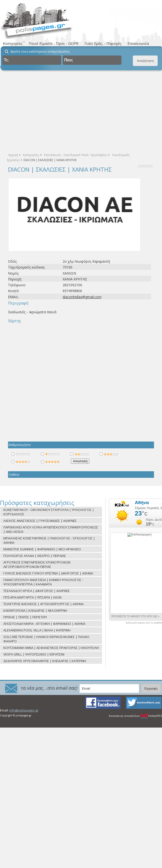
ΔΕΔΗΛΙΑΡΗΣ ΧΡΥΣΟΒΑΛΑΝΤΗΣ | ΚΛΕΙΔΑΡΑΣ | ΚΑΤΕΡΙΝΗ (45, 661)
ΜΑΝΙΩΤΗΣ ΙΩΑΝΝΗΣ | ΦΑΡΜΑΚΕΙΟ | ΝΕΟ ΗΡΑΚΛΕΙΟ (42, 549)
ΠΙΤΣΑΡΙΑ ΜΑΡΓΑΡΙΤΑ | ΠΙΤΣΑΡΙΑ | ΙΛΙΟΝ (32, 597)
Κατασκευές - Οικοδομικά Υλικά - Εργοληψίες (76, 155)
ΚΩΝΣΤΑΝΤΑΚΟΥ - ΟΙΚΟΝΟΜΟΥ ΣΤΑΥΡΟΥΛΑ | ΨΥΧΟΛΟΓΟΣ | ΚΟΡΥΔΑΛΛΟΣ (49, 512)
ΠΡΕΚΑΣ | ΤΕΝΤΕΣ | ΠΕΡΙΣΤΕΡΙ (25, 617)
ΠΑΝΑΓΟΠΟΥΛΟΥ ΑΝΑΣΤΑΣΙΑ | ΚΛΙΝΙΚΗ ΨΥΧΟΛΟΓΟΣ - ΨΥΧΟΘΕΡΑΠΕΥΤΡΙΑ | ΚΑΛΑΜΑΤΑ (43, 582)
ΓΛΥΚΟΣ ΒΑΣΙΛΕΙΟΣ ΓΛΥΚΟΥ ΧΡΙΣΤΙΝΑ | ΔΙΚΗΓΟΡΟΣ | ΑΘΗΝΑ (48, 573)
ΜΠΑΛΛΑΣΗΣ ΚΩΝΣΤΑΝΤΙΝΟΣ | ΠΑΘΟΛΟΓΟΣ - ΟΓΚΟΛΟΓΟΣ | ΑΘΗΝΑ (49, 540)
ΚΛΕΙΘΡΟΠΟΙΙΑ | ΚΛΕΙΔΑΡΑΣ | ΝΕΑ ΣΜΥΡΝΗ (35, 610)
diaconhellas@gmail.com (82, 297)
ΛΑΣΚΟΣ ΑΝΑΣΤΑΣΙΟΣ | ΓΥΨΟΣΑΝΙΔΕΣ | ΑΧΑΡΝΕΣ (40, 521)
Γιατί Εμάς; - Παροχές (103, 43)
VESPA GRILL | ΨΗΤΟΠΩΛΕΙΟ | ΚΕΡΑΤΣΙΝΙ (34, 654)
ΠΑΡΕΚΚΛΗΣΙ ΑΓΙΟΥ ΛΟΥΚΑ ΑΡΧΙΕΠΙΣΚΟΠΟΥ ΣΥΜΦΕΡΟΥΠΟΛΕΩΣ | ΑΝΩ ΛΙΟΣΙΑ (51, 529)
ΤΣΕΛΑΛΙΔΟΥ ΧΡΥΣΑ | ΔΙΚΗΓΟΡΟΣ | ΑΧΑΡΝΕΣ (37, 591)
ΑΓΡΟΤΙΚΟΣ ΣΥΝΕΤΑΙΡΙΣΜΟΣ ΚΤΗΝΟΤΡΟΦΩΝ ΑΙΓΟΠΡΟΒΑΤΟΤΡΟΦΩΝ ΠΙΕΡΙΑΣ (37, 564)
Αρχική (13, 155)
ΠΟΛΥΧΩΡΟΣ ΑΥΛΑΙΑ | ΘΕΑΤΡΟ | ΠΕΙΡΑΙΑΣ (35, 556)
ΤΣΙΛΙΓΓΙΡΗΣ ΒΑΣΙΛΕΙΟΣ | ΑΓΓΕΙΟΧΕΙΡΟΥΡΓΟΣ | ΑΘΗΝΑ (43, 604)
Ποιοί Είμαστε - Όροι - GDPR (54, 43)
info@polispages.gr (24, 710)
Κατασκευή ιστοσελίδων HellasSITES (135, 716)
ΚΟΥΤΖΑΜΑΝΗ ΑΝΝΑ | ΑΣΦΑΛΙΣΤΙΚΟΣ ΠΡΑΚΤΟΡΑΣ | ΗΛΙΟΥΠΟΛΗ (51, 648)
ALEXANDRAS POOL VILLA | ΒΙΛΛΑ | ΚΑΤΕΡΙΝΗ (37, 630)
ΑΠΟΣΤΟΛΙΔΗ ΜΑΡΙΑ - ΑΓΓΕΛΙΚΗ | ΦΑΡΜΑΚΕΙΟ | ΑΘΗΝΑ (44, 624)
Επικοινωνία (138, 43)
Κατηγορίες (31, 155)
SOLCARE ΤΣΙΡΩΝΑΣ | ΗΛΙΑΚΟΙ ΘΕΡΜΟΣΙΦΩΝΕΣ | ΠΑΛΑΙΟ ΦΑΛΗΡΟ (46, 639)
